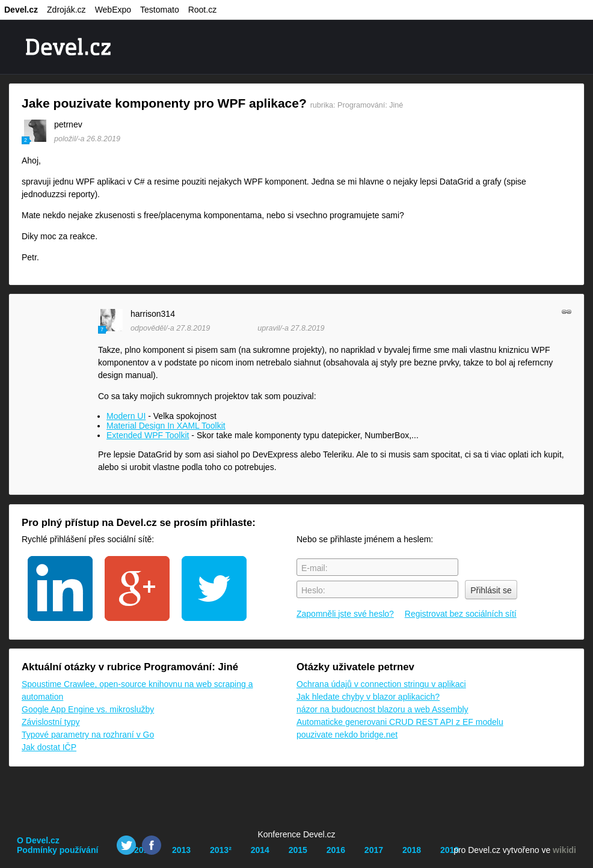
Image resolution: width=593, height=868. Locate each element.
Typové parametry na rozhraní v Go (88, 735)
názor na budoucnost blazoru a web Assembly (383, 709)
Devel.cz (21, 10)
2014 (260, 850)
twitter (214, 588)
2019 (450, 850)
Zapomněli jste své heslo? (345, 614)
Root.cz (202, 10)
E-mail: (315, 568)
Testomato (160, 10)
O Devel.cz (38, 840)
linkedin (60, 588)
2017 (374, 850)
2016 (336, 850)
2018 (412, 850)
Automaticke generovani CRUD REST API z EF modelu (400, 722)
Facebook (152, 845)
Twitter (126, 845)
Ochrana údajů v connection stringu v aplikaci (381, 684)
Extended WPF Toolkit (148, 435)
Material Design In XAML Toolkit (166, 426)
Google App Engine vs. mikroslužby (88, 709)
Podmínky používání (57, 850)
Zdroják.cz (66, 10)
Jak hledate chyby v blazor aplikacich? (368, 697)
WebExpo (113, 10)
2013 (181, 850)
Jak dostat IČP (49, 747)
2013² (221, 850)
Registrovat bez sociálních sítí (461, 614)
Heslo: (313, 590)
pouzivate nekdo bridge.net (347, 735)
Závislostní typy (51, 722)
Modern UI (126, 416)
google (137, 588)
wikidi (564, 850)
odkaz (567, 311)
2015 (298, 850)
